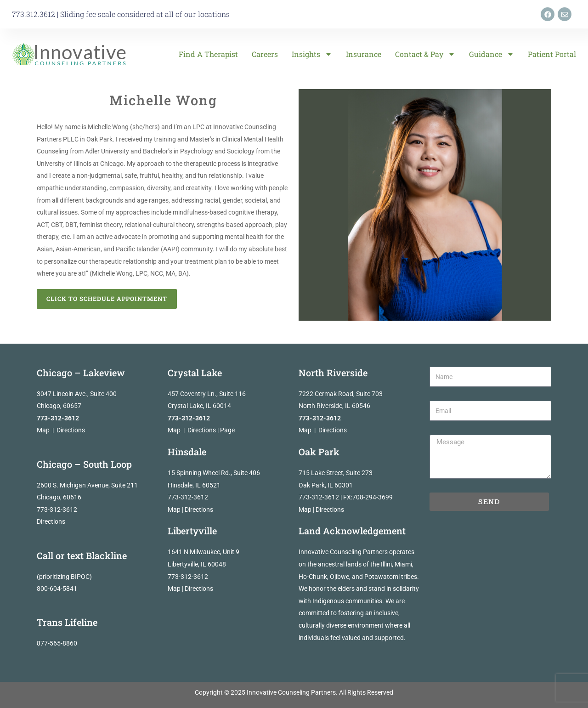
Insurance (364, 54)
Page (227, 430)
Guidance (492, 54)
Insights (312, 54)
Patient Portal (552, 54)
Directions (71, 430)
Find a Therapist (208, 54)
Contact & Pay (425, 54)
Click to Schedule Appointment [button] (107, 299)
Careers (265, 54)
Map (43, 430)
